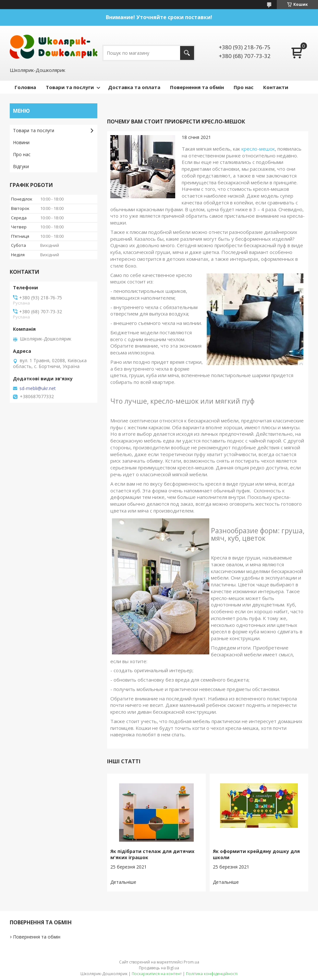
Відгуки (21, 166)
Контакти (276, 87)
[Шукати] (187, 53)
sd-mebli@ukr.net (38, 388)
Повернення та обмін (197, 87)
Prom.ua (191, 962)
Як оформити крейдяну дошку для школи (256, 854)
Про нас (244, 87)
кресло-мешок (258, 149)
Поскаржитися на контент (157, 974)
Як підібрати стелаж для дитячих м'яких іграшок (152, 854)
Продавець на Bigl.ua (159, 968)
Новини (21, 142)
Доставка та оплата (134, 87)
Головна (25, 87)
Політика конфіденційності (212, 974)
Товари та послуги (70, 87)
